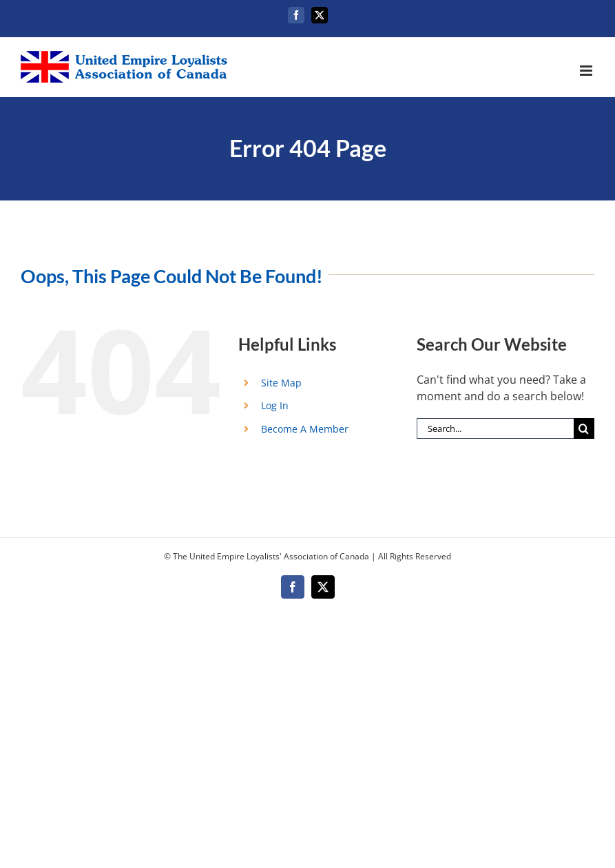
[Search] (584, 428)
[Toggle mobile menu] (587, 71)
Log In (275, 405)
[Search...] (495, 428)
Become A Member (305, 429)
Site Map (281, 383)
